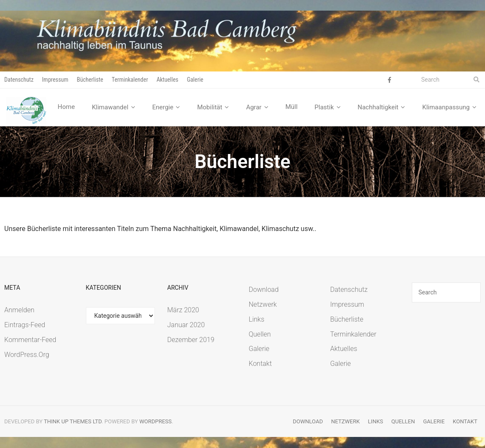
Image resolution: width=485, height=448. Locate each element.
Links (257, 320)
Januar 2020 (186, 325)
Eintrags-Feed (25, 325)
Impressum (55, 80)
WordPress (156, 422)
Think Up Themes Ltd (73, 422)
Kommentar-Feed (30, 340)
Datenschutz (19, 80)
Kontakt (260, 364)
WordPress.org (27, 355)
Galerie (195, 80)
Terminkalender (130, 80)
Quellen (260, 334)
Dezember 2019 (191, 340)
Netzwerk (263, 305)
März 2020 (183, 310)
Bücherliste (90, 80)
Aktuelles (167, 80)
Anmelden (19, 310)
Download (264, 290)
